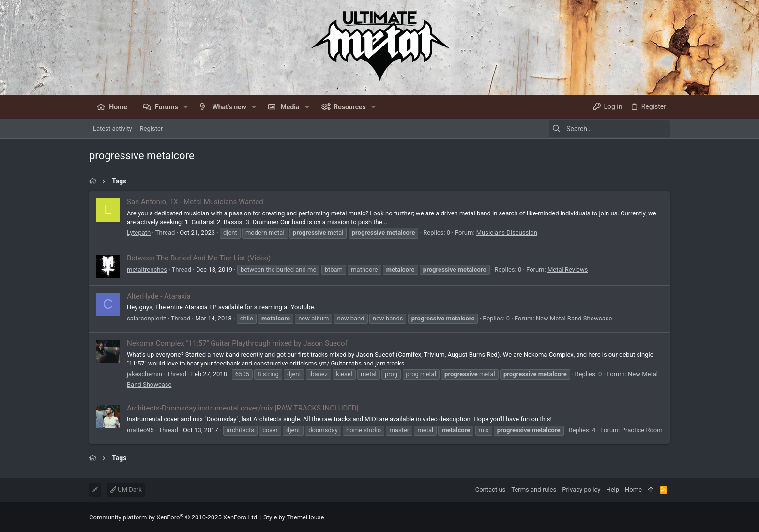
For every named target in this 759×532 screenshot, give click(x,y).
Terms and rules (534, 490)
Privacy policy (581, 490)
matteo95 (140, 430)
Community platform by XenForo (174, 517)
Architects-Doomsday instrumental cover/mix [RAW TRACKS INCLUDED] (243, 408)
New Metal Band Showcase (574, 318)
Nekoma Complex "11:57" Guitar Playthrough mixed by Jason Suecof (237, 343)
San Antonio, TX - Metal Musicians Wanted (195, 202)
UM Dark (126, 490)
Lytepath (139, 233)
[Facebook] (666, 517)
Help (613, 490)
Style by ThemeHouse (294, 517)
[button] (186, 107)
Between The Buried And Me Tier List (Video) (199, 258)
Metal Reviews (568, 269)
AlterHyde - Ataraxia (159, 296)
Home (633, 490)
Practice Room (642, 430)
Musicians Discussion (507, 233)
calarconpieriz (146, 318)
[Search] (609, 129)
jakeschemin (144, 374)
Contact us (491, 490)
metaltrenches (147, 269)
